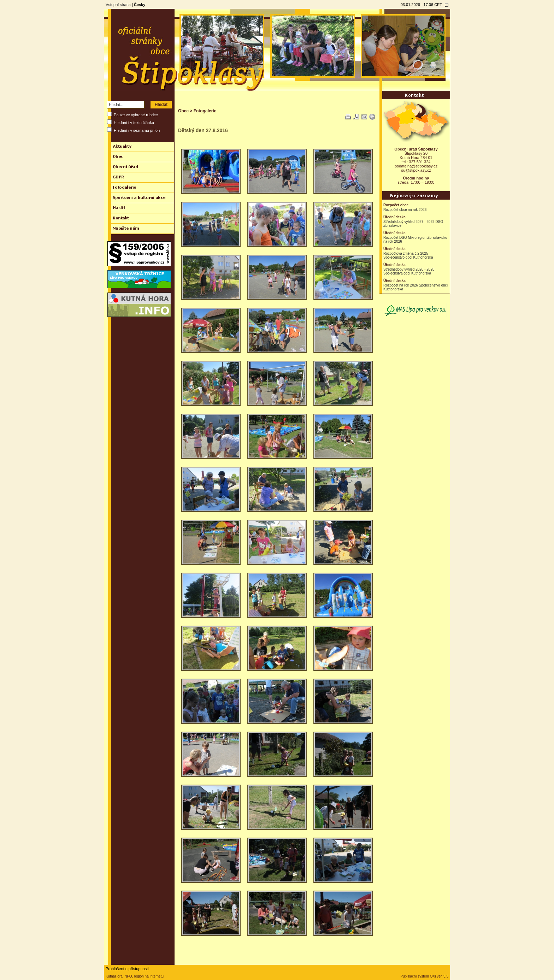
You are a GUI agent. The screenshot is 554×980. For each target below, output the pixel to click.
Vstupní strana (118, 5)
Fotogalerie (205, 111)
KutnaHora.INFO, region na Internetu (135, 976)
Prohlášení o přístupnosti (127, 969)
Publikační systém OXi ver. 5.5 (424, 976)
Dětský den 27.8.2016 (203, 130)
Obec (183, 111)
